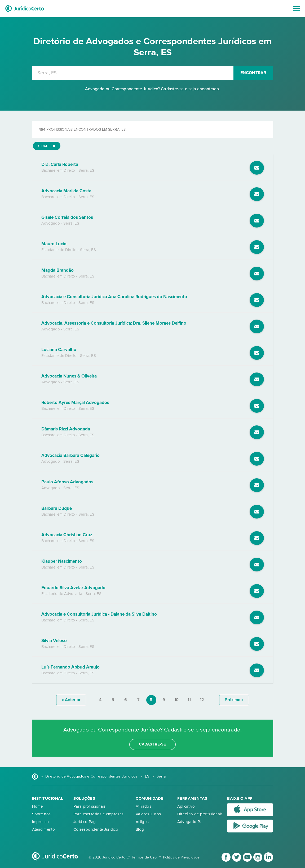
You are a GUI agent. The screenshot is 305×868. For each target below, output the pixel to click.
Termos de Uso (144, 857)
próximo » (234, 700)
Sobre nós (41, 814)
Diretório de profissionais (200, 814)
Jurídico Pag (85, 822)
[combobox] (133, 73)
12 (202, 700)
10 (176, 700)
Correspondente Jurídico (96, 829)
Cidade (47, 146)
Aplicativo (186, 806)
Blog (140, 829)
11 (189, 700)
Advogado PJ (189, 822)
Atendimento (43, 829)
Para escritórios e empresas (98, 814)
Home (37, 806)
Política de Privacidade (181, 857)
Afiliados (143, 806)
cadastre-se (152, 744)
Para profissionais (89, 806)
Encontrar (253, 73)
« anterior (71, 700)
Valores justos (148, 814)
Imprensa (40, 822)
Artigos (142, 822)
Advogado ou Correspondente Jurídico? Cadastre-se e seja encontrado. (153, 89)
